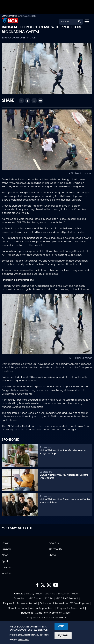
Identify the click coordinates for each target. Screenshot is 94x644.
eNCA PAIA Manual (67, 599)
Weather (7, 573)
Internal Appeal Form (42, 608)
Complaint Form (17, 608)
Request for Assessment (71, 608)
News (5, 555)
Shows (53, 555)
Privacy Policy (34, 594)
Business (7, 549)
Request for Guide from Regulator (46, 618)
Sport (5, 561)
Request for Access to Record (20, 604)
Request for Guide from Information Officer (46, 613)
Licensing (50, 594)
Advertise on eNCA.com (28, 599)
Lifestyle (6, 567)
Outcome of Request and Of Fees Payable (64, 604)
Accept (61, 626)
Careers (19, 594)
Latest (5, 543)
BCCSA (49, 599)
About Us (54, 543)
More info (24, 640)
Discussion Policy (68, 594)
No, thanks (63, 636)
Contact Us (55, 549)
